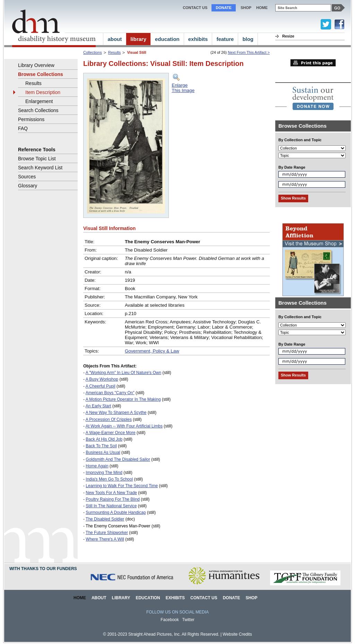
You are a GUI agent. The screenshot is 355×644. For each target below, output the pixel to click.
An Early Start (98, 406)
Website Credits (237, 634)
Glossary (28, 186)
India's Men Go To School (109, 479)
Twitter (188, 620)
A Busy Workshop (102, 379)
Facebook (170, 620)
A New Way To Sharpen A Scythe (116, 413)
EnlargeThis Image (183, 88)
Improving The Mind (104, 473)
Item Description (43, 92)
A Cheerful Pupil (101, 386)
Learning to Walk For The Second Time (122, 486)
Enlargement (39, 101)
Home (80, 598)
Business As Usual (103, 452)
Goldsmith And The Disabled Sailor (118, 459)
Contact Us (195, 8)
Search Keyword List (40, 168)
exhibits (198, 39)
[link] (313, 98)
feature (225, 39)
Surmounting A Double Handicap (116, 512)
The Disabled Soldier (105, 519)
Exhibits (175, 598)
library (138, 39)
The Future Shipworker (107, 533)
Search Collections (38, 110)
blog (248, 39)
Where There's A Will (105, 539)
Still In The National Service (111, 506)
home (262, 8)
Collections (93, 52)
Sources (27, 177)
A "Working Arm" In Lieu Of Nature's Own (123, 373)
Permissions (31, 119)
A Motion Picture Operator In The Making (123, 399)
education (167, 39)
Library (121, 598)
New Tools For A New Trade (111, 493)
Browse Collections (41, 74)
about (115, 39)
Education (148, 598)
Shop (246, 8)
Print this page (313, 63)
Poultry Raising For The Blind (113, 499)
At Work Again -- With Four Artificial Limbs (124, 426)
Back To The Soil (101, 446)
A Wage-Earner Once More (111, 433)
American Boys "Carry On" (110, 393)
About (99, 598)
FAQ (23, 128)
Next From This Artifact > (249, 52)
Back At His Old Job (104, 439)
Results (115, 52)
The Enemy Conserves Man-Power (118, 526)
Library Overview (36, 65)
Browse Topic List (37, 159)
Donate (224, 8)
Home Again (97, 466)
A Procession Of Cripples (109, 420)
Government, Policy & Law (152, 351)
